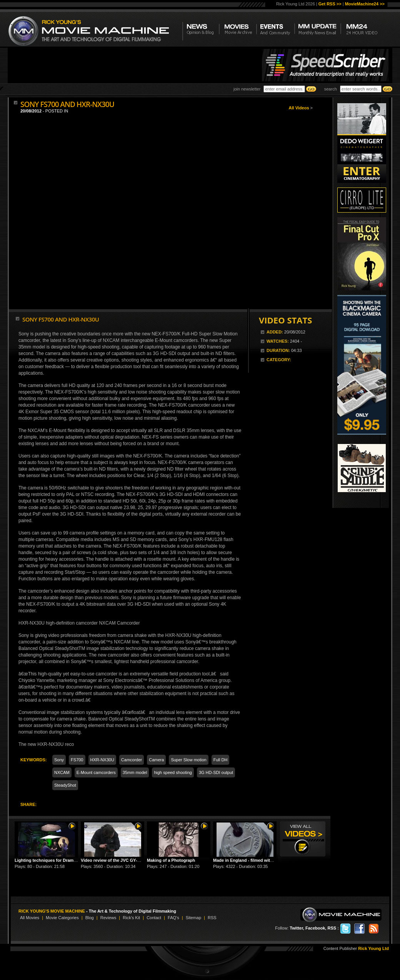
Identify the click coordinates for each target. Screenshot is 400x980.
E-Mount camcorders (96, 772)
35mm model (135, 772)
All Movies (30, 918)
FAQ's (173, 918)
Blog (90, 918)
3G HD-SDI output (216, 772)
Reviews (108, 918)
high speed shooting (173, 772)
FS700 (77, 760)
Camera (156, 760)
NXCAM (62, 772)
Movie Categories (62, 918)
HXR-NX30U (102, 760)
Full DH (221, 760)
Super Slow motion (188, 760)
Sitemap (193, 918)
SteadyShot (65, 785)
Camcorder (132, 760)
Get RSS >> (330, 4)
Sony (59, 760)
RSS (212, 918)
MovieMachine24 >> (365, 4)
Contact (154, 918)
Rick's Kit (131, 918)
